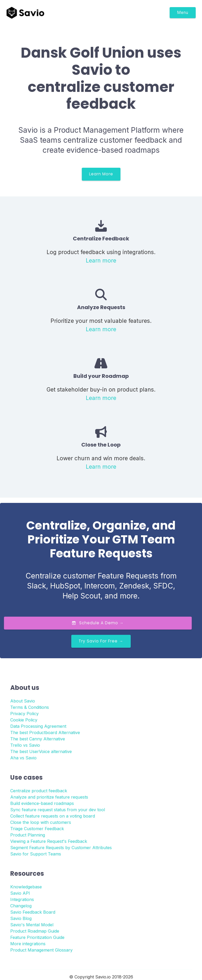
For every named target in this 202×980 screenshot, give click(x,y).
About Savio (23, 701)
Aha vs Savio (23, 758)
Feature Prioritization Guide (37, 937)
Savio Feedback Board (33, 912)
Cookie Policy (24, 720)
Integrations (22, 899)
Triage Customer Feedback (37, 829)
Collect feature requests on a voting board (53, 816)
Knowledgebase (26, 887)
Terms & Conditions (30, 707)
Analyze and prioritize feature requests (49, 797)
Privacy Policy (24, 714)
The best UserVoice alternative (41, 751)
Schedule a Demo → (98, 623)
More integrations (28, 944)
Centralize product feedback (39, 791)
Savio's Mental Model (32, 925)
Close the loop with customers (41, 822)
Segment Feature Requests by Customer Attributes (61, 848)
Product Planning (28, 835)
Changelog (21, 906)
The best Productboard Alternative (45, 732)
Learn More (101, 174)
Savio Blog (21, 918)
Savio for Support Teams (36, 854)
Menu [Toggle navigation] (183, 13)
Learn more (101, 260)
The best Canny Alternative (38, 739)
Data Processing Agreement (38, 726)
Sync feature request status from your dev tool (58, 810)
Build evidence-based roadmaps (42, 803)
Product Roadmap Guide (35, 931)
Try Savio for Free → (101, 641)
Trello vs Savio (25, 745)
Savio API (20, 893)
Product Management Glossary (41, 950)
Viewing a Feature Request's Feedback (49, 841)
